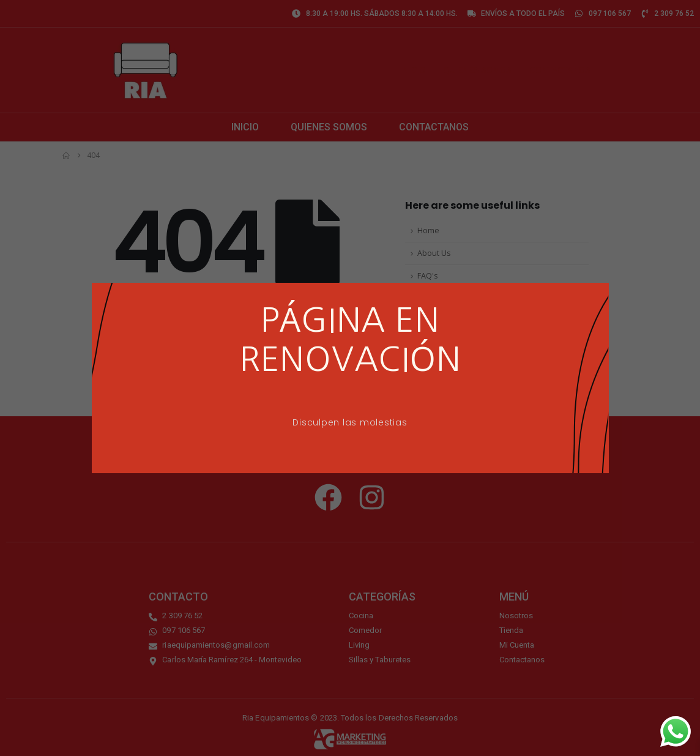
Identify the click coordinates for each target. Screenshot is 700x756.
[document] (350, 378)
